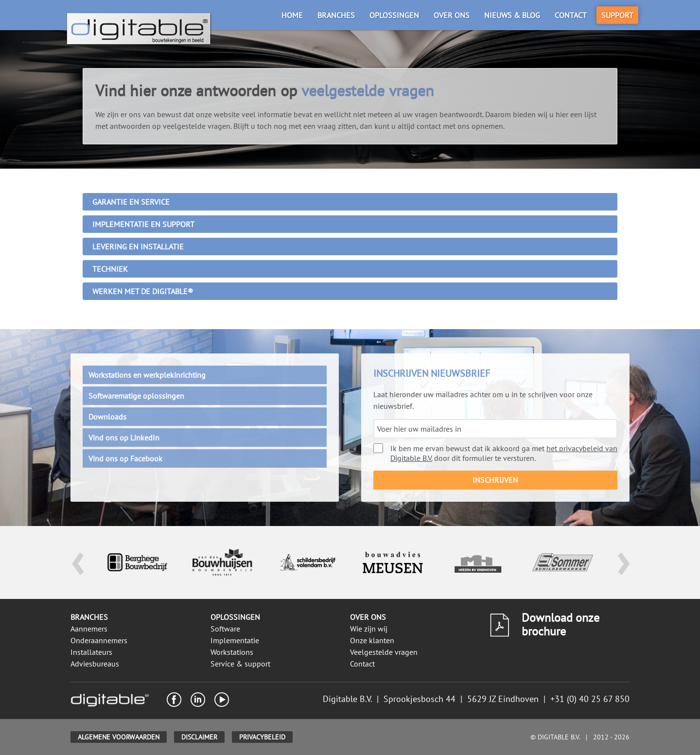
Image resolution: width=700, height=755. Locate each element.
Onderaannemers (99, 640)
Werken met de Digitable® (143, 291)
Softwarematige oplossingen (136, 396)
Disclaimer (199, 737)
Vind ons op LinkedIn (124, 438)
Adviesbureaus (95, 664)
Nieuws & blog (512, 15)
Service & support (240, 664)
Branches (336, 15)
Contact (571, 15)
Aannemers (89, 629)
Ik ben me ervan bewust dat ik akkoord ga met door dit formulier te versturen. (495, 453)
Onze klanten (372, 640)
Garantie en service (131, 202)
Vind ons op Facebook (125, 458)
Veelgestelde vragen (384, 652)
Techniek (110, 269)
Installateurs (91, 652)
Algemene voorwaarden (119, 737)
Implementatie (235, 640)
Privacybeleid (262, 737)
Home (292, 15)
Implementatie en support (143, 224)
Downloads (107, 417)
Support (617, 15)
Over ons (452, 15)
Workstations (232, 652)
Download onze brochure (560, 624)
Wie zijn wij (369, 629)
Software (225, 629)
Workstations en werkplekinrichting (147, 375)
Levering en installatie (138, 246)
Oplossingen (394, 15)
